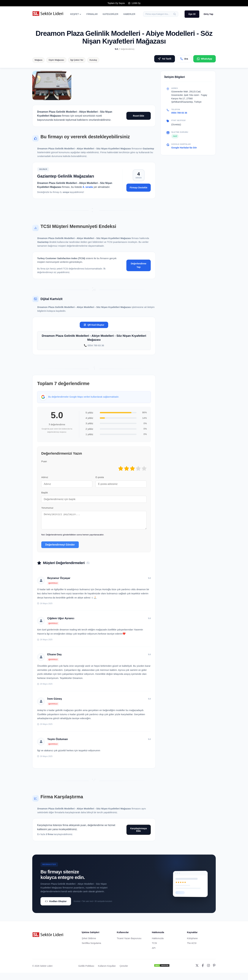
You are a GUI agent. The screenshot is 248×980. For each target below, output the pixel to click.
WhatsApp (205, 59)
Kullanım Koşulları (107, 969)
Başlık (45, 493)
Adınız (45, 477)
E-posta (100, 477)
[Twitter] (197, 969)
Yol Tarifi (165, 59)
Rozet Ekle (139, 116)
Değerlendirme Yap (139, 265)
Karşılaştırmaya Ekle (139, 833)
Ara (184, 59)
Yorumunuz (47, 508)
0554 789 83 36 (179, 113)
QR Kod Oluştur (94, 325)
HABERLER (129, 14)
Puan (44, 461)
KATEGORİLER (110, 14)
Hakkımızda (158, 942)
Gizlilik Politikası (86, 969)
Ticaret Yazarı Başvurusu (129, 942)
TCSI (154, 946)
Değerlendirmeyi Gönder (60, 548)
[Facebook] (203, 969)
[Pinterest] (214, 969)
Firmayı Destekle (138, 188)
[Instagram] (208, 969)
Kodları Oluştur (56, 904)
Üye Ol (192, 14)
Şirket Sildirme (89, 942)
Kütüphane (192, 942)
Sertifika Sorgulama (91, 946)
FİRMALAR (92, 14)
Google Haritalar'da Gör (184, 148)
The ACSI (192, 946)
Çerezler (124, 969)
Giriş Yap (208, 14)
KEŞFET (76, 14)
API (154, 951)
